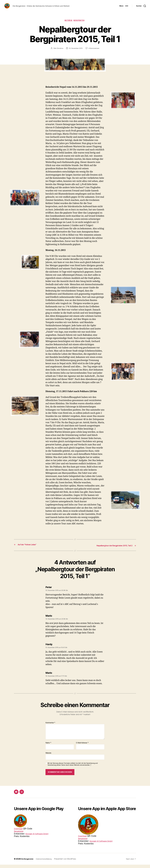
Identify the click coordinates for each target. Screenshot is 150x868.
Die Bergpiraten (28, 862)
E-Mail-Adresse (82, 746)
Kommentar (50, 726)
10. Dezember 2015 (76, 52)
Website (48, 756)
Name (48, 746)
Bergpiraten (80, 24)
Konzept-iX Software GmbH (103, 844)
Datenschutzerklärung (46, 862)
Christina (59, 52)
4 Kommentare (95, 52)
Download (19, 832)
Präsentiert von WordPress (69, 862)
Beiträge (68, 24)
